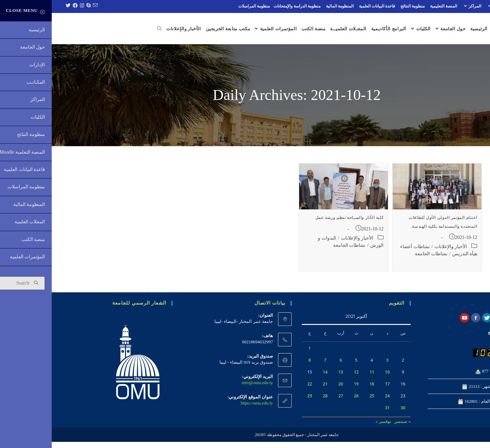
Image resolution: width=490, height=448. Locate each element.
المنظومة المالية (288, 6)
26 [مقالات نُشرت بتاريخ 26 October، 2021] (305, 402)
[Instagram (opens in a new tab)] (29, 6)
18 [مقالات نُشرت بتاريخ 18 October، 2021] (320, 390)
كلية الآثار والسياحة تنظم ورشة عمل (298, 224)
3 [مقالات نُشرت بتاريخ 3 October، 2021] (336, 367)
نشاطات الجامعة (379, 260)
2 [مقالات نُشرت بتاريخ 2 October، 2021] (351, 367)
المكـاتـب (446, 6)
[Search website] (99, 29)
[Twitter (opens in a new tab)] (15, 6)
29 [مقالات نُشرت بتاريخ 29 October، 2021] (258, 402)
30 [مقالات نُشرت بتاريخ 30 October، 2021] (351, 414)
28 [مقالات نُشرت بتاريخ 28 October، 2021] (274, 402)
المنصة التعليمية (392, 6)
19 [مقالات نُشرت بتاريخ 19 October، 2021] (305, 390)
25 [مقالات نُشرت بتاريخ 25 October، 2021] (320, 402)
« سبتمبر (351, 428)
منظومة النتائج (361, 6)
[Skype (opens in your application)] (36, 6)
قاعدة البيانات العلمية (325, 6)
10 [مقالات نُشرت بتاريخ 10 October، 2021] (336, 378)
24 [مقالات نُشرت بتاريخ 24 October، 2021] (336, 402)
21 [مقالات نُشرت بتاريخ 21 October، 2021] (274, 390)
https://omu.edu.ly (205, 409)
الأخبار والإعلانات (399, 253)
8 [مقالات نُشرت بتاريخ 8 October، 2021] (258, 367)
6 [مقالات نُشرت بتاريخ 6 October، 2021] (289, 367)
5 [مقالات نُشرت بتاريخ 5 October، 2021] (305, 367)
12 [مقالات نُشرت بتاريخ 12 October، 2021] (305, 378)
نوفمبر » (332, 428)
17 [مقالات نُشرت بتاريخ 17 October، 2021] (336, 390)
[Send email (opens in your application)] (43, 6)
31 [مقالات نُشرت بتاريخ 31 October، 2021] (336, 414)
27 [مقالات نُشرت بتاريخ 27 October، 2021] (289, 402)
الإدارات (472, 6)
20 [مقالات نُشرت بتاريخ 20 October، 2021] (289, 390)
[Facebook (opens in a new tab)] (23, 6)
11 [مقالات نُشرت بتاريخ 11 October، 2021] (320, 378)
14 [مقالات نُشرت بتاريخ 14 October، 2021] (274, 378)
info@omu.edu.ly (206, 389)
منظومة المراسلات (202, 6)
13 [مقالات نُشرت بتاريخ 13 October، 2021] (289, 378)
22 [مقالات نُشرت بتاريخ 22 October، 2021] (258, 390)
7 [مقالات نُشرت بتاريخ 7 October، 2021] (273, 367)
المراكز (420, 6)
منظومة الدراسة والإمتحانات (245, 6)
